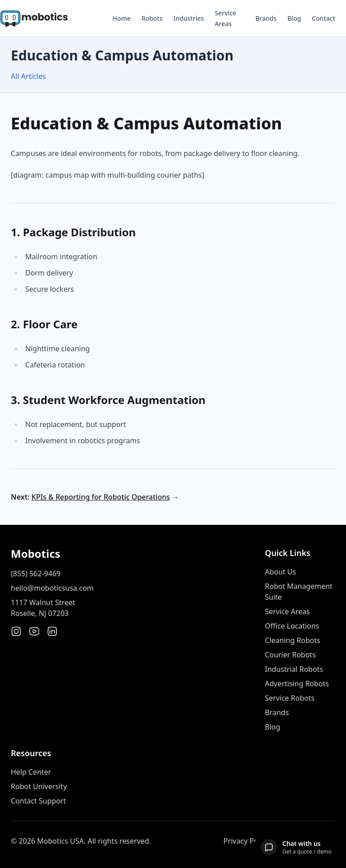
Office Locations (292, 626)
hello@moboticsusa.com (52, 588)
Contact (323, 18)
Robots (152, 18)
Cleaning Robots (293, 640)
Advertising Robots (297, 684)
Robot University (39, 786)
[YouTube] (34, 631)
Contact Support (38, 801)
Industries (189, 18)
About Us (280, 572)
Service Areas (287, 611)
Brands (266, 18)
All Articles (28, 76)
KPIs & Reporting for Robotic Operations (101, 497)
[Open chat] (296, 847)
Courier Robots (290, 655)
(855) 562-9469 (36, 574)
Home (122, 18)
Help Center (31, 772)
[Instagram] (16, 631)
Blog (294, 18)
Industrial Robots (294, 669)
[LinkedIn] (52, 631)
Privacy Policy (246, 841)
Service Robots (290, 698)
